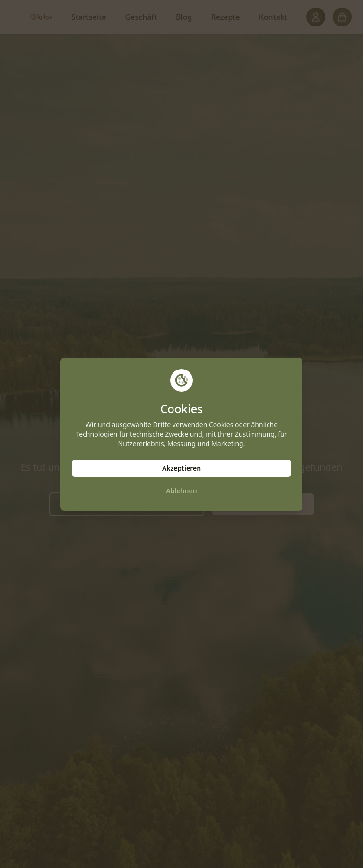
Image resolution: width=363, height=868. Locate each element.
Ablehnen (181, 491)
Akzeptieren (181, 468)
